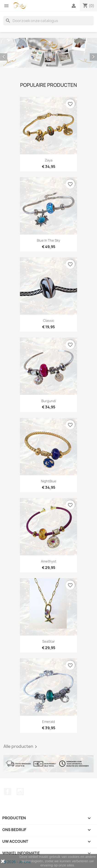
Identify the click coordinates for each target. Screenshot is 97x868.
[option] (48, 53)
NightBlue (49, 481)
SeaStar (49, 641)
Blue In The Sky (48, 240)
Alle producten (21, 747)
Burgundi (49, 401)
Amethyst (49, 561)
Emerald (48, 722)
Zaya (49, 160)
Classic (49, 321)
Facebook (8, 792)
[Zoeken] (48, 21)
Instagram (20, 792)
